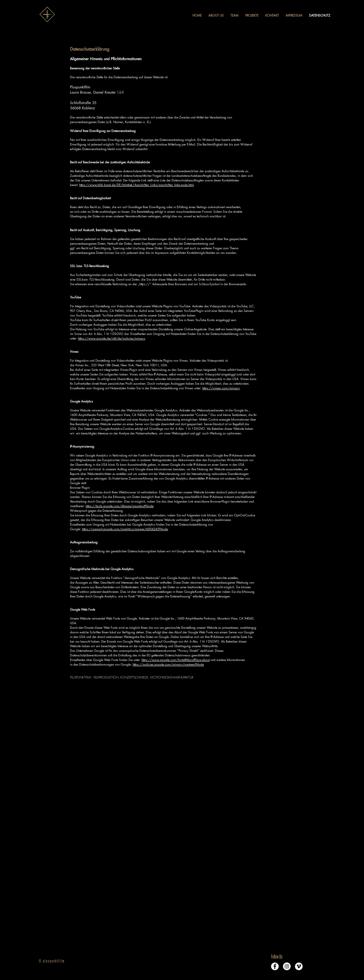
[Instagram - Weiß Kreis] (287, 966)
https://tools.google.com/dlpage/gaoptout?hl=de (120, 506)
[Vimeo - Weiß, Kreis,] (299, 966)
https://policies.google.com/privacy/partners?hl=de (168, 664)
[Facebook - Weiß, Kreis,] (275, 966)
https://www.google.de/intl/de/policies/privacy (112, 338)
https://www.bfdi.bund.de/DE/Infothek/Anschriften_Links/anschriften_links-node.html (136, 185)
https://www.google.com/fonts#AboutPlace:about (176, 660)
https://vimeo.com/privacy (221, 388)
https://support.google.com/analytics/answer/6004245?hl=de (125, 529)
